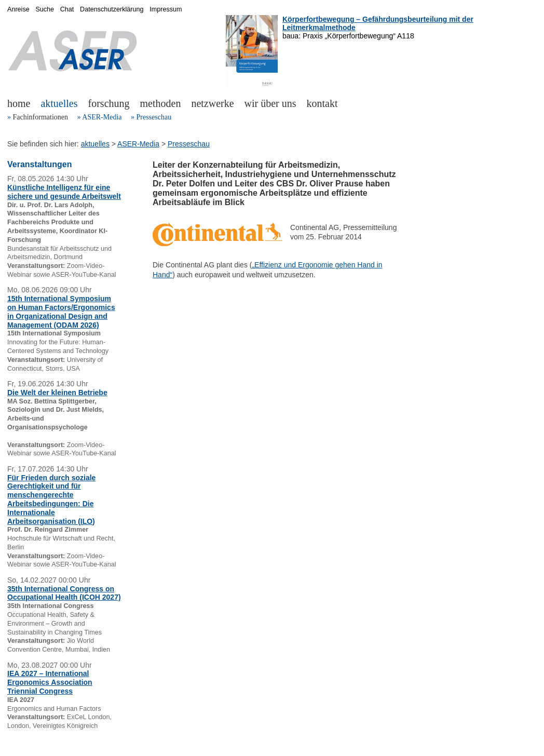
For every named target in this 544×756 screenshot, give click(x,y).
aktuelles (59, 103)
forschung (109, 103)
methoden (161, 103)
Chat (67, 9)
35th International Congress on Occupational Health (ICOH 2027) (64, 593)
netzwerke (212, 103)
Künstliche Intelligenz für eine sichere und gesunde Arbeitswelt (64, 192)
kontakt (322, 103)
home (19, 103)
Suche (45, 9)
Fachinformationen (41, 117)
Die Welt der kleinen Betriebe (57, 393)
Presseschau (154, 117)
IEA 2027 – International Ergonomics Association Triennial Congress (50, 682)
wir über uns (270, 103)
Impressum (166, 9)
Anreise (18, 9)
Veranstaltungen (39, 164)
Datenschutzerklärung (112, 9)
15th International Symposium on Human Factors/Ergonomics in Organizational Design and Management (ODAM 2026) (61, 312)
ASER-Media (102, 117)
